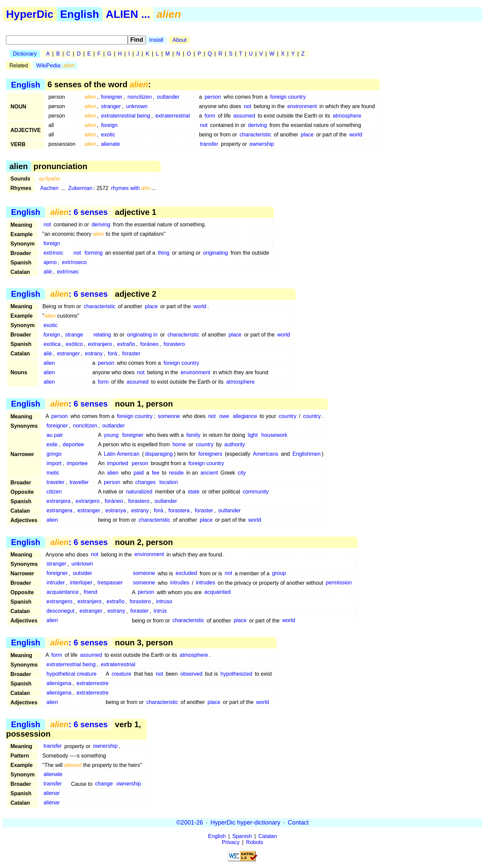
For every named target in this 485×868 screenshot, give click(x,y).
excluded (186, 573)
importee (77, 463)
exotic (108, 135)
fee (156, 473)
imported (118, 463)
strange (74, 335)
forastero (174, 344)
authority (235, 444)
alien (49, 363)
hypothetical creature (72, 674)
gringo (54, 454)
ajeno (50, 262)
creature (121, 674)
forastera (179, 510)
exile (52, 444)
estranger (68, 353)
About (180, 40)
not (248, 106)
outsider (83, 573)
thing (164, 253)
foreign (109, 125)
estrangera (59, 510)
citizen (54, 492)
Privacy (231, 842)
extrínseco (74, 262)
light (253, 435)
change (104, 784)
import (54, 463)
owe (224, 416)
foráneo (149, 344)
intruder (56, 583)
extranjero (100, 344)
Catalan (268, 836)
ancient (209, 473)
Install (156, 40)
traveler (55, 482)
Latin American (122, 454)
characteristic (255, 135)
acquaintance (62, 592)
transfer (209, 144)
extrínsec (68, 272)
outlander (168, 97)
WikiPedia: (56, 66)
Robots (255, 842)
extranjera (58, 501)
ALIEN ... (128, 14)
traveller (79, 482)
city (242, 473)
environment (302, 106)
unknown (137, 106)
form (210, 116)
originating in (142, 335)
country (287, 416)
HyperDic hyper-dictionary (245, 823)
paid (138, 473)
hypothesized (236, 674)
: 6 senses (79, 212)
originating (216, 253)
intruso (164, 602)
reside (176, 473)
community (255, 492)
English (80, 14)
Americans (266, 454)
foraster (131, 353)
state (193, 492)
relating (102, 335)
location (169, 482)
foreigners (210, 454)
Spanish (242, 836)
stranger (111, 106)
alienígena (59, 683)
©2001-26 (190, 823)
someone (169, 416)
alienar (52, 793)
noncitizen (140, 97)
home (179, 444)
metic (53, 473)
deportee (73, 444)
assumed (244, 116)
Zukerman (80, 188)
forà (112, 353)
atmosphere (347, 116)
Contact (298, 823)
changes (146, 482)
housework (274, 435)
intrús (160, 611)
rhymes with (131, 188)
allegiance (245, 416)
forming (93, 253)
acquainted (217, 592)
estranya (116, 510)
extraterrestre (92, 683)
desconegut (60, 611)
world (356, 135)
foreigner (112, 97)
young (111, 435)
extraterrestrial (172, 116)
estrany (94, 353)
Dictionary (25, 54)
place (307, 135)
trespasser (110, 583)
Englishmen (306, 454)
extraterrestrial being (126, 116)
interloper (81, 583)
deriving (257, 125)
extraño (126, 344)
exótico (74, 344)
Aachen (49, 188)
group (279, 573)
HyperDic (30, 14)
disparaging (159, 454)
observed (191, 674)
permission (339, 583)
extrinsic (53, 253)
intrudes (180, 583)
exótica (52, 344)
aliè (48, 272)
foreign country (288, 97)
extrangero (59, 602)
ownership (262, 144)
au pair (55, 435)
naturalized (139, 492)
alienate (110, 144)
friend (91, 592)
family (193, 435)
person (213, 97)
